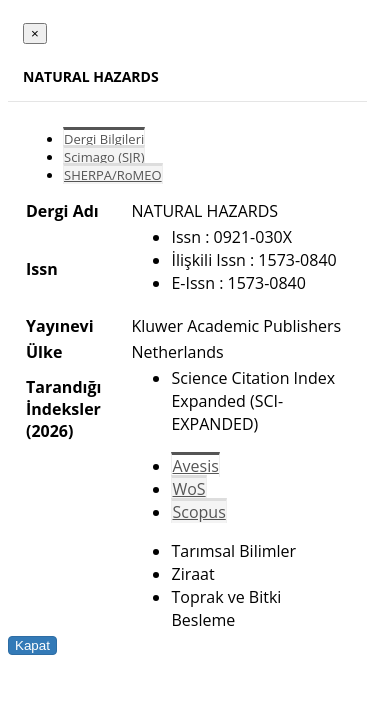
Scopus (198, 512)
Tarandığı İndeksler (63, 398)
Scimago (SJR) (104, 157)
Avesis (195, 466)
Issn (42, 269)
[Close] (35, 33)
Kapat (32, 645)
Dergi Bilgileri (104, 139)
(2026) (49, 431)
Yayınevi (60, 326)
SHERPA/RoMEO (113, 175)
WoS (188, 489)
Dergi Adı (62, 211)
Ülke (44, 352)
